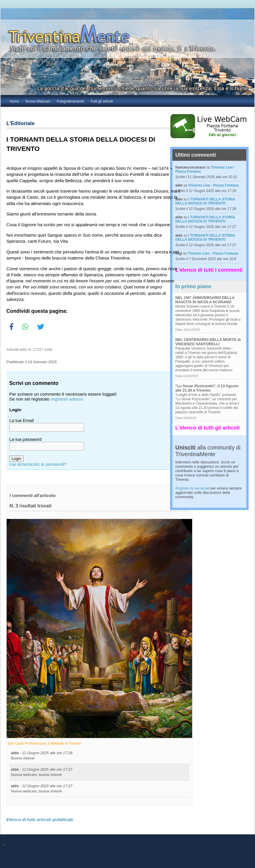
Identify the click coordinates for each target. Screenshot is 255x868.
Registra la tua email (192, 488)
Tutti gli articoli (102, 101)
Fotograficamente (71, 101)
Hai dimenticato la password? (38, 464)
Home (14, 101)
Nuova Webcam (38, 101)
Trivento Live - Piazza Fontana (214, 185)
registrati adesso (67, 399)
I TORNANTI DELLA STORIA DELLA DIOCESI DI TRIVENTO (205, 201)
